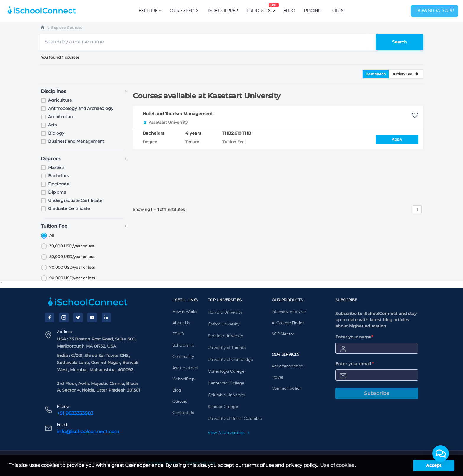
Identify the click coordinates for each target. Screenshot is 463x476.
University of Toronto (227, 348)
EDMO (178, 334)
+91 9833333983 (75, 413)
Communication (287, 389)
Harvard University (225, 312)
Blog (289, 11)
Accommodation (287, 366)
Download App (435, 11)
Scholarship (183, 345)
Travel (277, 377)
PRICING (313, 11)
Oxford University (224, 324)
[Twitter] (78, 317)
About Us (181, 323)
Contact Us (183, 413)
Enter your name (354, 337)
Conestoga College (226, 371)
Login (337, 11)
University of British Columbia (235, 419)
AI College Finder (288, 323)
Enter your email (355, 364)
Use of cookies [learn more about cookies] (337, 465)
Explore (150, 11)
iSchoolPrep (223, 11)
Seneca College (223, 407)
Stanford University (225, 336)
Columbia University (226, 395)
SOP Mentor (283, 334)
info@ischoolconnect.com (88, 432)
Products (259, 8)
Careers (180, 402)
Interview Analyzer (289, 312)
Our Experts (184, 11)
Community (183, 357)
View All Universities (229, 433)
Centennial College (226, 383)
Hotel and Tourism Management (178, 114)
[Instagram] (64, 317)
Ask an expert (185, 368)
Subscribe (377, 393)
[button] (441, 454)
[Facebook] (50, 317)
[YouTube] (92, 317)
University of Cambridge (230, 360)
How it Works (185, 312)
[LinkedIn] (106, 317)
